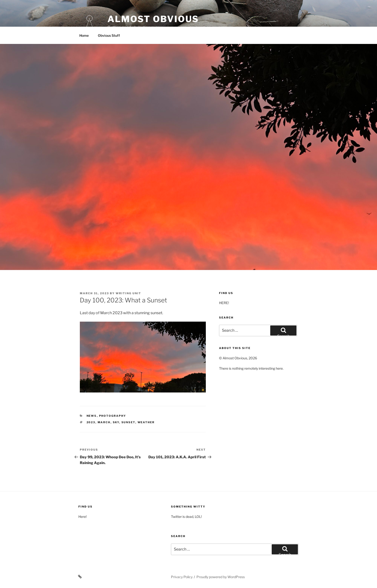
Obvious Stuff (109, 35)
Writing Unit (128, 293)
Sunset (128, 422)
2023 (91, 422)
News (92, 416)
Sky (116, 422)
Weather (146, 422)
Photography (113, 416)
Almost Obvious (153, 19)
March (104, 422)
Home (84, 35)
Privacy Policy (182, 577)
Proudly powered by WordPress (221, 577)
